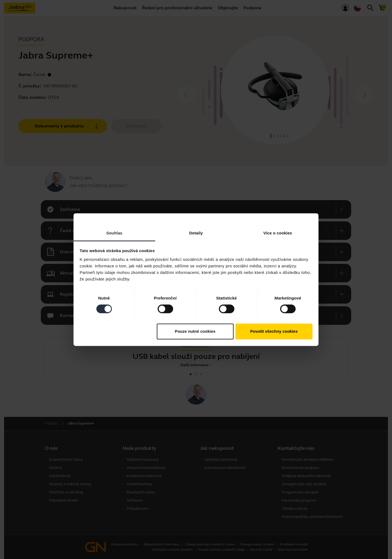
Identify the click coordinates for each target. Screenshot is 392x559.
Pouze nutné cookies (195, 332)
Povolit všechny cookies (274, 332)
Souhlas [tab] (114, 233)
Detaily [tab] (196, 233)
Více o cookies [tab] (278, 233)
